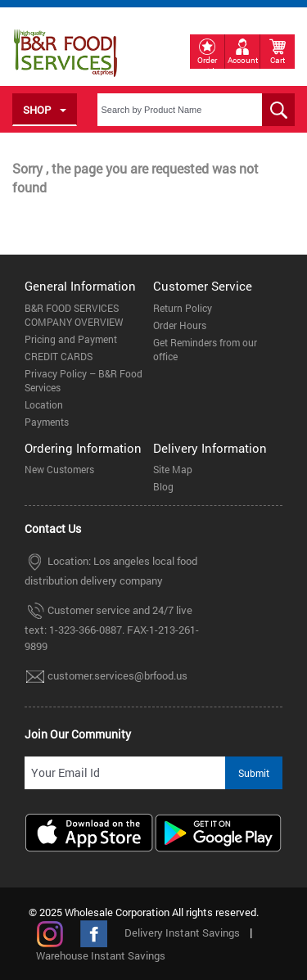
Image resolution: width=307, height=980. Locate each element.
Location (44, 404)
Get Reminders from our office (205, 349)
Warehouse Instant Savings (101, 955)
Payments (47, 422)
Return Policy (183, 308)
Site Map (173, 469)
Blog (163, 486)
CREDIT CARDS (59, 356)
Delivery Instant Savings (182, 933)
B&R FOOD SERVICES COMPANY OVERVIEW (74, 315)
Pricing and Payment (71, 339)
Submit (254, 773)
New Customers (59, 469)
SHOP (45, 110)
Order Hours (180, 325)
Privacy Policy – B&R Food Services (84, 380)
